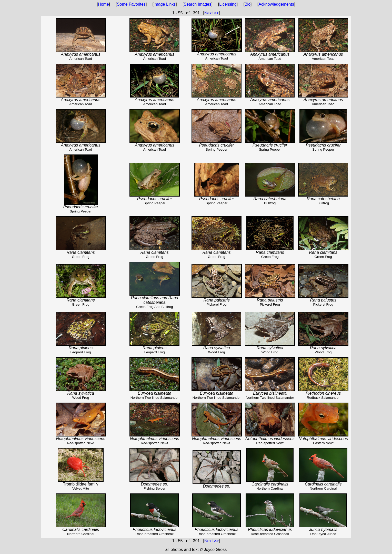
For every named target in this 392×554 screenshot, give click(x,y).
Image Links (165, 4)
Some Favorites (131, 4)
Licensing (228, 4)
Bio (248, 4)
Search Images (197, 4)
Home (103, 4)
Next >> (212, 13)
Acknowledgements (276, 4)
